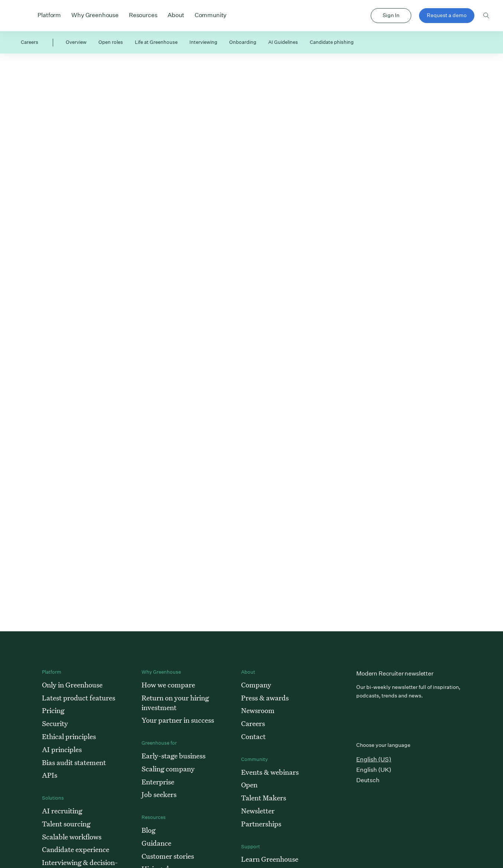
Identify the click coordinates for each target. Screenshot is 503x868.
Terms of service (446, 838)
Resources (143, 14)
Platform (49, 14)
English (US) (374, 602)
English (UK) (374, 612)
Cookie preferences (356, 838)
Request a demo (447, 15)
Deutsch (368, 623)
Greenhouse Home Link (23, 16)
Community (211, 14)
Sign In (391, 15)
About (176, 14)
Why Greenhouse (95, 14)
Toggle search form (486, 16)
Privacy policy (402, 838)
